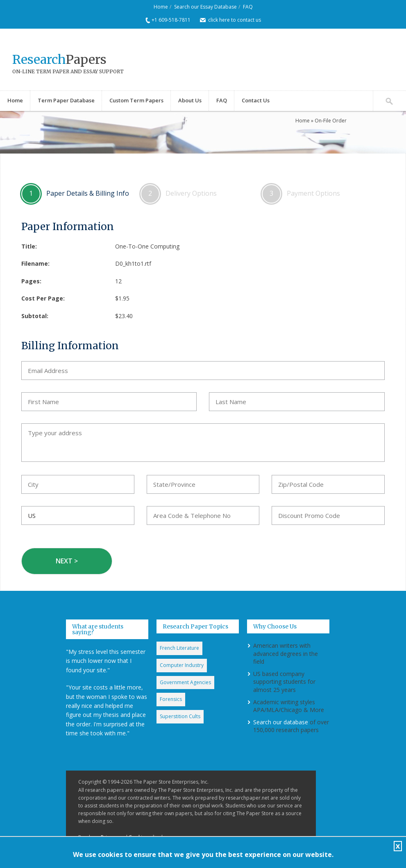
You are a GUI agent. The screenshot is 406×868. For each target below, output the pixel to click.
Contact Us (256, 100)
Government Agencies (185, 682)
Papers (59, 59)
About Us (190, 100)
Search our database (281, 722)
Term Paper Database (66, 100)
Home (161, 7)
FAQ (248, 7)
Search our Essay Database (205, 7)
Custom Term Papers (136, 100)
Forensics (171, 699)
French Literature (179, 648)
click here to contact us (235, 20)
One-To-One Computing (147, 246)
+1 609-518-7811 (171, 20)
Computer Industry (182, 665)
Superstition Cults (180, 716)
